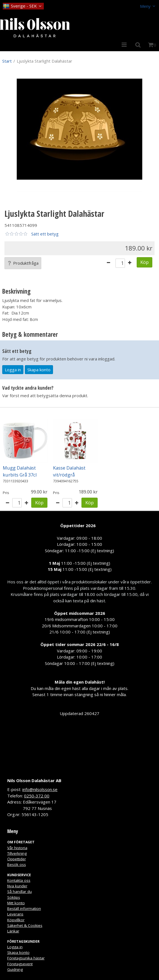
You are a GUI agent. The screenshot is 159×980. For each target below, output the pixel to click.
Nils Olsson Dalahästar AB (34, 780)
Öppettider (17, 859)
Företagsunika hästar (26, 958)
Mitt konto (16, 903)
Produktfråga (23, 263)
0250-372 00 (37, 796)
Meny (145, 6)
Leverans (15, 914)
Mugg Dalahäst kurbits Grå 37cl (20, 471)
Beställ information (24, 908)
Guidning (15, 969)
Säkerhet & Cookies (25, 925)
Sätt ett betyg (45, 234)
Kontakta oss (19, 880)
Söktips (14, 897)
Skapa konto (39, 370)
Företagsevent (20, 964)
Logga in (13, 370)
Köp (144, 262)
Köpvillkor (16, 920)
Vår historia (17, 848)
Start (7, 61)
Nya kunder (17, 886)
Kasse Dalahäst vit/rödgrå (69, 471)
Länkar (13, 931)
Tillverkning (17, 853)
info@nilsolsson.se (40, 789)
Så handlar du (20, 891)
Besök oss (17, 864)
